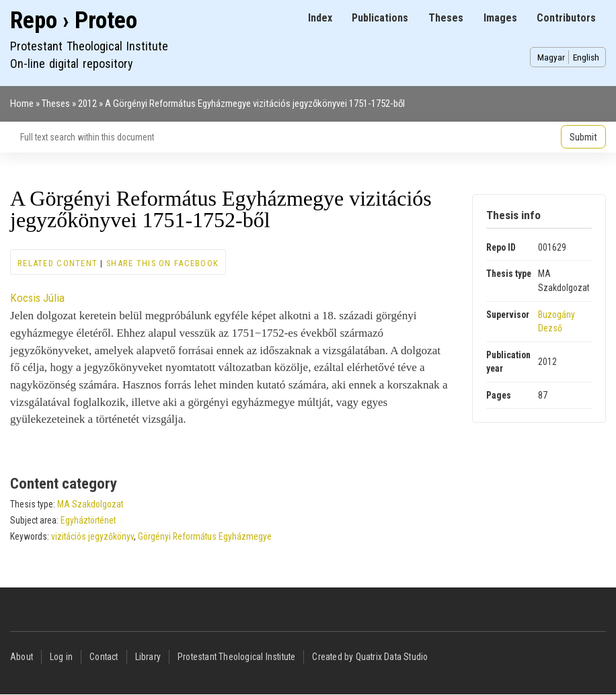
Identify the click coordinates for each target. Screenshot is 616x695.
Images (500, 18)
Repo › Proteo (74, 21)
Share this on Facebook (162, 263)
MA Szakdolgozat (90, 504)
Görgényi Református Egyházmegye (205, 536)
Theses (446, 18)
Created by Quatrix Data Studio (370, 657)
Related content (57, 263)
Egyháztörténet (88, 520)
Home (22, 104)
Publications (380, 18)
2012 (87, 104)
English (586, 57)
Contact (104, 657)
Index (320, 18)
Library (148, 657)
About (22, 657)
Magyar (551, 57)
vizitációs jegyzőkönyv (92, 536)
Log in (61, 657)
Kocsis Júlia (37, 298)
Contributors (566, 18)
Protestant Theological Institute (236, 657)
